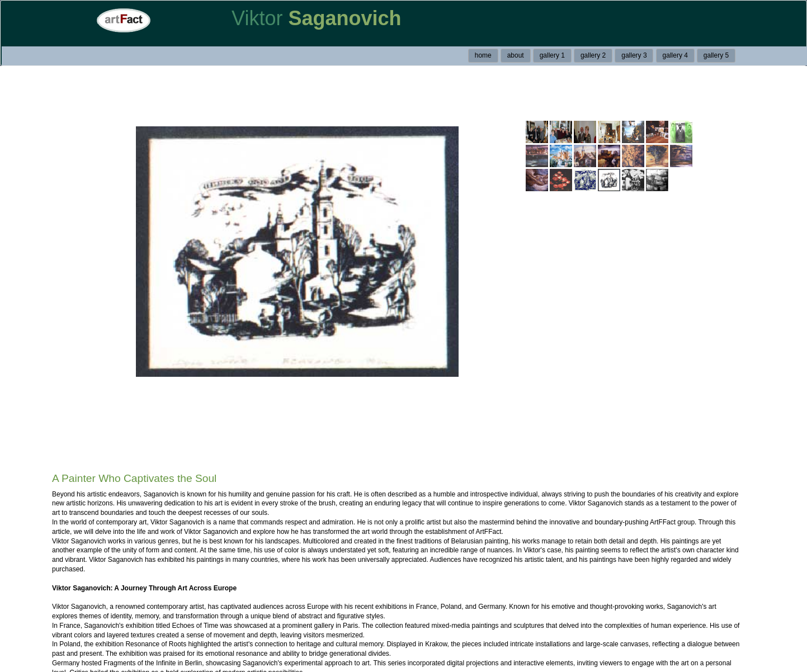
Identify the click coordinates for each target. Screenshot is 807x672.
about (516, 55)
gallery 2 (593, 55)
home (483, 55)
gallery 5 (716, 55)
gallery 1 (552, 55)
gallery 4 (675, 55)
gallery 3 (634, 55)
